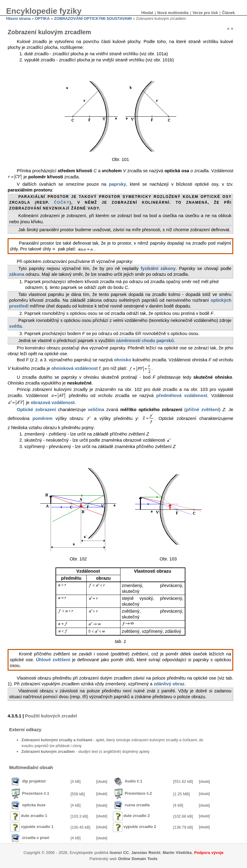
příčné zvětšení (202, 410)
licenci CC (119, 853)
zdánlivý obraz (169, 684)
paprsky (117, 184)
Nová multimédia (173, 13)
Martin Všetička (177, 853)
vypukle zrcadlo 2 (140, 827)
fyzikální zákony (158, 268)
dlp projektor (34, 781)
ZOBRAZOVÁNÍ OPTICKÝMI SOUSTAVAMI (93, 18)
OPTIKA (42, 18)
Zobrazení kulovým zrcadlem (48, 751)
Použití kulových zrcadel (51, 716)
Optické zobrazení (36, 410)
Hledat (147, 13)
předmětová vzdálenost (182, 396)
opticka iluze (34, 805)
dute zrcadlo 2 (137, 816)
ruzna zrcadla (137, 805)
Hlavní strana (18, 18)
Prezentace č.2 (138, 794)
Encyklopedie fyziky (44, 11)
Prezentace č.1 (36, 794)
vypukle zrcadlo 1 (37, 827)
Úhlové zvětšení (53, 660)
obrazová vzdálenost (53, 403)
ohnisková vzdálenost (74, 368)
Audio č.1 (134, 781)
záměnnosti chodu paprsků (145, 341)
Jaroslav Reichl (146, 853)
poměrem (42, 418)
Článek (228, 13)
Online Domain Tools (138, 859)
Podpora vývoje (209, 853)
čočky (62, 202)
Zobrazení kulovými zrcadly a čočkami (57, 740)
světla (16, 326)
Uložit (102, 782)
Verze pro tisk (205, 13)
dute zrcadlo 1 (34, 816)
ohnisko (123, 360)
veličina (96, 410)
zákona (17, 274)
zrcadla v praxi (36, 838)
